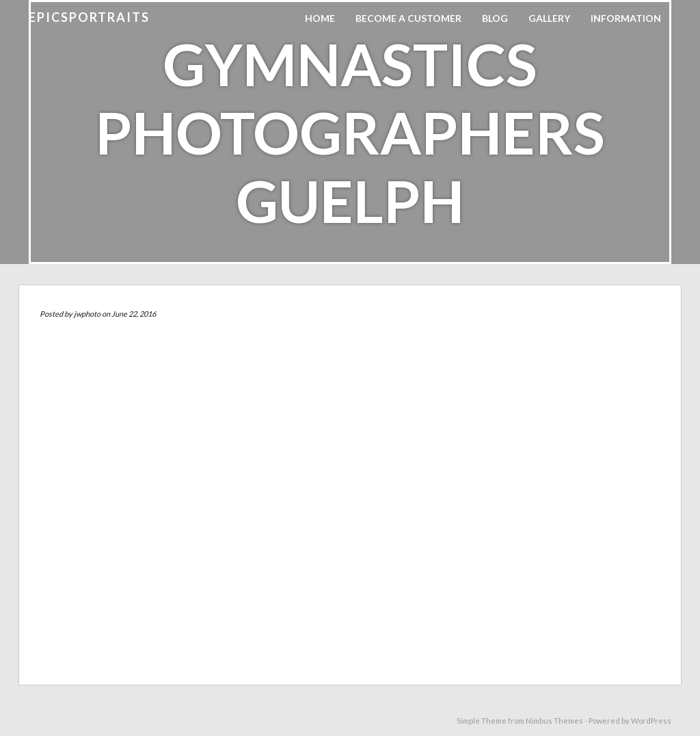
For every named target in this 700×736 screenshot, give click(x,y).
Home (320, 18)
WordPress (651, 721)
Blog (495, 18)
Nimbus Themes (554, 721)
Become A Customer (408, 18)
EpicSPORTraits (89, 17)
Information (626, 18)
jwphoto (87, 314)
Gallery (549, 18)
